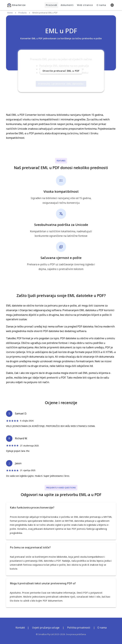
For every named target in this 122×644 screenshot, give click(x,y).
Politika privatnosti (79, 628)
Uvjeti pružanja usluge (46, 628)
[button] (61, 508)
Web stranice (85, 5)
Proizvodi (51, 5)
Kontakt (20, 628)
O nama (101, 5)
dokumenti (67, 5)
